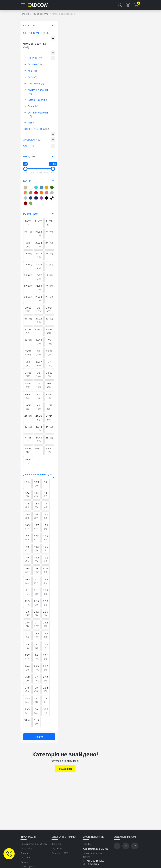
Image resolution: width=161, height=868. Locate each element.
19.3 (36, 562)
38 (39, 377)
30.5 (46, 714)
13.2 (27, 497)
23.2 (36, 616)
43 (28, 430)
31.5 (36, 725)
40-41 (49, 399)
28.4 (46, 692)
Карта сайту (26, 851)
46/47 (28, 464)
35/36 (28, 355)
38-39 (49, 377)
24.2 (46, 627)
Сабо (32, 80)
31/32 (39, 323)
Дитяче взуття (36, 132)
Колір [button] (27, 184)
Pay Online (57, 851)
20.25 (46, 573)
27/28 (39, 291)
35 (49, 345)
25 (49, 256)
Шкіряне (35, 61)
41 (39, 410)
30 (39, 312)
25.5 (28, 267)
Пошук (39, 739)
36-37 (49, 355)
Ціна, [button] (29, 159)
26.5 (28, 278)
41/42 (49, 410)
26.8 (27, 681)
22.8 (46, 606)
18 (27, 551)
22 (28, 235)
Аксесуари (33, 142)
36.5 (28, 366)
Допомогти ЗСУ (60, 856)
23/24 (39, 247)
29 (49, 300)
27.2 (46, 681)
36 (39, 355)
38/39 (28, 388)
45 (49, 440)
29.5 (27, 714)
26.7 (46, 670)
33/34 (49, 334)
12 (27, 485)
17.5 (46, 540)
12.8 (36, 486)
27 (49, 278)
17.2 (36, 540)
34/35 (39, 345)
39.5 (49, 388)
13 (46, 486)
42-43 (39, 421)
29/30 (28, 312)
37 (49, 366)
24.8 (46, 638)
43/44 (39, 431)
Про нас (25, 856)
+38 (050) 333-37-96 (95, 851)
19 (27, 562)
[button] (120, 6)
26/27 (39, 280)
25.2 (36, 649)
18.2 (36, 551)
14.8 (36, 508)
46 (39, 451)
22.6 (36, 606)
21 (39, 224)
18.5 (46, 551)
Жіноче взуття (36, 36)
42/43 (49, 421)
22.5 (27, 606)
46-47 (49, 453)
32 (49, 321)
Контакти (56, 847)
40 (39, 399)
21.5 (46, 584)
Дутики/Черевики (38, 117)
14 (46, 497)
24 (49, 246)
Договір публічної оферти (34, 847)
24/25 (39, 258)
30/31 (49, 312)
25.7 (27, 660)
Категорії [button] (29, 28)
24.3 (27, 638)
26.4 (27, 670)
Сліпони (35, 67)
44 (49, 430)
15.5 (27, 519)
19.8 (27, 573)
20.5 (27, 584)
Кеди (33, 73)
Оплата (24, 865)
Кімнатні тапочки (38, 94)
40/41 (28, 410)
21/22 (49, 226)
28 (49, 289)
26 (49, 267)
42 (28, 419)
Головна (25, 17)
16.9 (46, 530)
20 (36, 573)
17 (27, 540)
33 (39, 332)
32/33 (28, 334)
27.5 (28, 289)
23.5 (28, 247)
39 (39, 388)
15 (46, 508)
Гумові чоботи (38, 103)
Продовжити (65, 771)
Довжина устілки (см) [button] (38, 477)
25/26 (39, 269)
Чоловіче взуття (41, 17)
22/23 (39, 236)
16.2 (46, 519)
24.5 (28, 256)
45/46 (28, 453)
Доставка (25, 860)
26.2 (46, 660)
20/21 (28, 226)
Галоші (33, 109)
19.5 (46, 562)
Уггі (31, 125)
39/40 (28, 399)
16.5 (27, 530)
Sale (29, 149)
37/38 (28, 377)
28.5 (28, 300)
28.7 (36, 703)
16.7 (36, 530)
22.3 (46, 595)
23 (49, 235)
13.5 (36, 497)
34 (28, 343)
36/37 (39, 366)
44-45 (28, 442)
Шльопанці (36, 86)
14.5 (27, 508)
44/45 (39, 442)
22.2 (36, 595)
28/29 (39, 301)
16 (36, 519)
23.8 (27, 627)
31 (28, 321)
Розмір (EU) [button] (30, 216)
